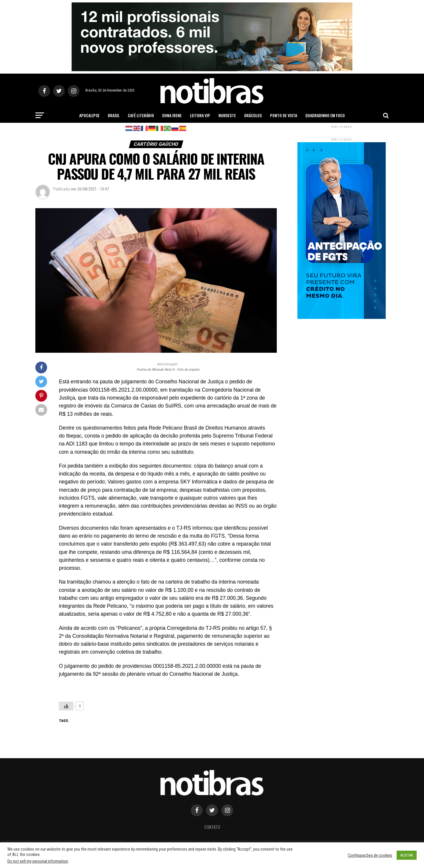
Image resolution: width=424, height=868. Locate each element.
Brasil (114, 115)
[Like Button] (66, 706)
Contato (212, 827)
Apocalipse (89, 115)
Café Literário (141, 115)
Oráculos (253, 115)
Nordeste (227, 115)
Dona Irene (172, 115)
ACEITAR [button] (407, 855)
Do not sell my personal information (38, 861)
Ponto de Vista (284, 115)
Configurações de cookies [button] (370, 855)
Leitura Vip (200, 115)
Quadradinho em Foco (325, 115)
